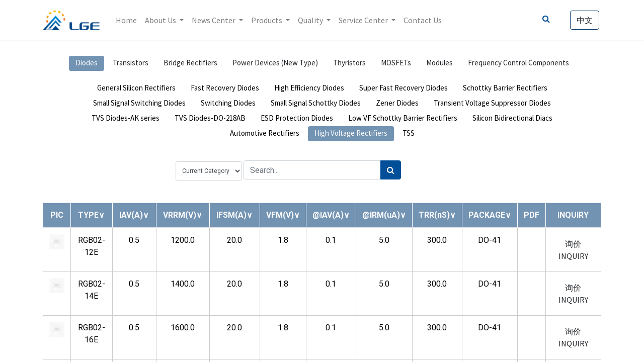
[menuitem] (126, 20)
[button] (91, 215)
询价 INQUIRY (573, 250)
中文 (585, 20)
